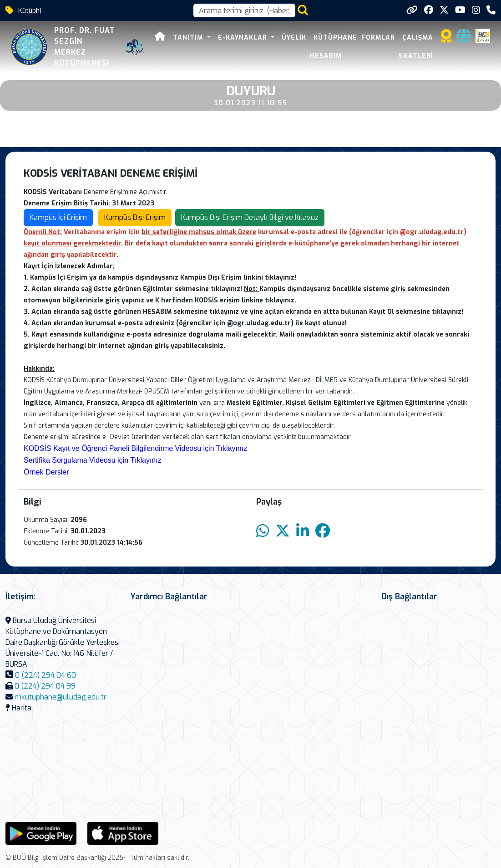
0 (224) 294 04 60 (46, 675)
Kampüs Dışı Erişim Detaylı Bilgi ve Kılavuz (250, 217)
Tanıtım (189, 38)
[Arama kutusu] (244, 10)
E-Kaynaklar (244, 38)
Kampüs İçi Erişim (58, 217)
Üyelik (294, 38)
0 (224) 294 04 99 (45, 686)
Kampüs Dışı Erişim (135, 217)
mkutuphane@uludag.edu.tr (61, 697)
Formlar (378, 38)
